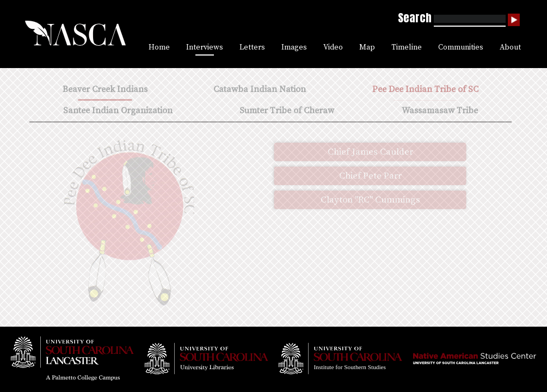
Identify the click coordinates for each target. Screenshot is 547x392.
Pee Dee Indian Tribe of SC (425, 89)
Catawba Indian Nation (260, 89)
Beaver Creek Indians (105, 89)
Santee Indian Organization (118, 111)
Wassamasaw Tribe (440, 111)
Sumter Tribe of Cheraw (287, 111)
